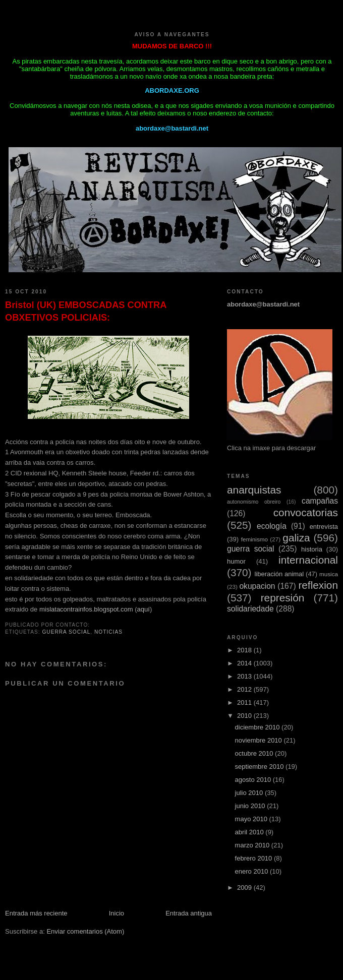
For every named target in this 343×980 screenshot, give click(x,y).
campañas (320, 501)
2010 (245, 716)
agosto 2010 (254, 780)
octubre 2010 (255, 753)
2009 (245, 887)
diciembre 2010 (259, 727)
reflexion (318, 585)
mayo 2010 (252, 819)
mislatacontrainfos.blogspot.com (86, 609)
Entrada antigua (189, 913)
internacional (308, 560)
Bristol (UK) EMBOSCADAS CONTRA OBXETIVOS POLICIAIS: (86, 311)
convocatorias (306, 512)
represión (283, 598)
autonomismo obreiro (254, 502)
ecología (272, 526)
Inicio (117, 913)
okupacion (257, 586)
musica (329, 574)
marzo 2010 (253, 845)
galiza (296, 538)
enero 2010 (252, 871)
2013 (245, 676)
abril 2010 (250, 832)
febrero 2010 (254, 858)
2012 (245, 689)
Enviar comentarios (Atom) (85, 931)
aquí (144, 609)
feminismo (254, 539)
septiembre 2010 (260, 767)
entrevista (324, 527)
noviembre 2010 (260, 740)
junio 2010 (251, 806)
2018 (245, 650)
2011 (245, 702)
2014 (245, 663)
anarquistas (254, 490)
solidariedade (250, 609)
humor (236, 561)
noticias (108, 632)
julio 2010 (250, 793)
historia (312, 549)
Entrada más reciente (36, 913)
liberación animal (279, 574)
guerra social (66, 632)
